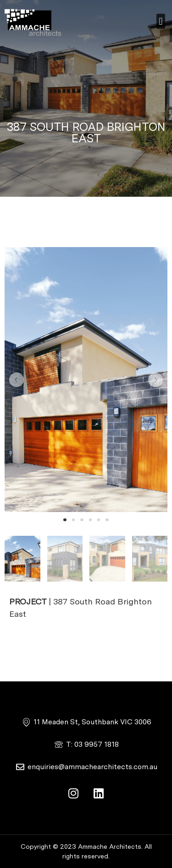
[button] (161, 21)
